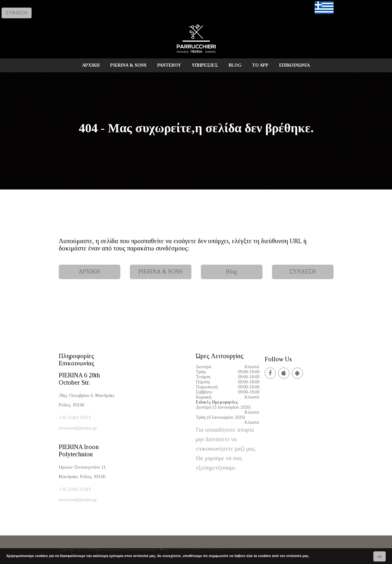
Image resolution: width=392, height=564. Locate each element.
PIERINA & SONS (128, 65)
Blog (232, 272)
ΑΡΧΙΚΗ (91, 65)
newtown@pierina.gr (78, 428)
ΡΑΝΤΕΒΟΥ (169, 65)
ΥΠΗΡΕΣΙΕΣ (205, 65)
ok (380, 556)
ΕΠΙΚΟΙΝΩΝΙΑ (295, 65)
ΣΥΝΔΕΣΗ (17, 13)
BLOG (235, 65)
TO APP (260, 65)
